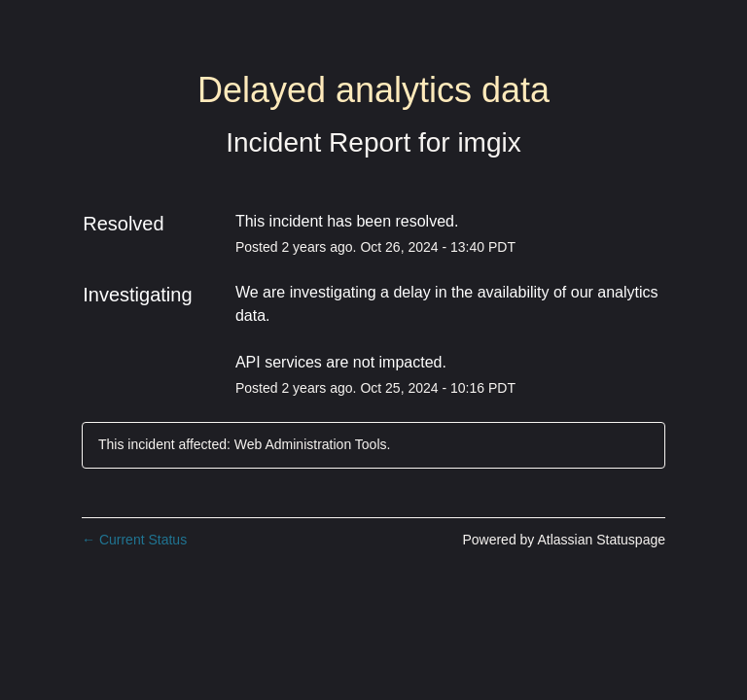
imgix (489, 142)
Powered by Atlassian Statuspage (564, 540)
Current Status (134, 540)
